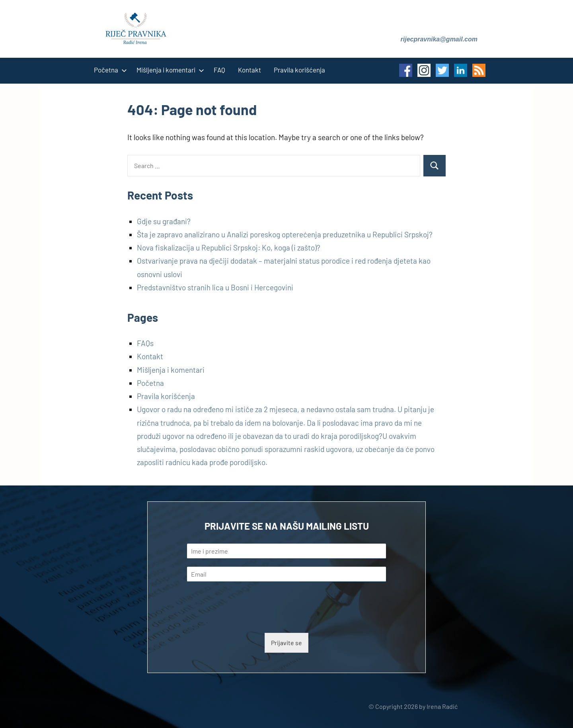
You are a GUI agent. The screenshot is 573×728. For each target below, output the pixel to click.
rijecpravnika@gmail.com (439, 39)
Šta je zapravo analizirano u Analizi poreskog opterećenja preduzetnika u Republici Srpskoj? (285, 234)
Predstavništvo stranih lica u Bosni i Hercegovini (215, 287)
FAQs (145, 343)
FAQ (219, 70)
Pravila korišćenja (299, 70)
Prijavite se (286, 643)
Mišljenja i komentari (169, 70)
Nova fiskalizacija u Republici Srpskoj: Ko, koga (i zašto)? (229, 248)
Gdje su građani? (164, 221)
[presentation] (248, 620)
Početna (109, 70)
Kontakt (249, 70)
